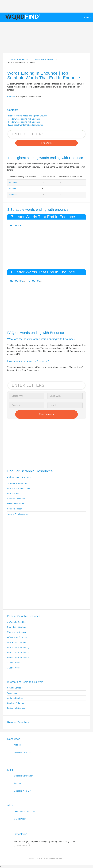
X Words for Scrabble (17, 632)
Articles (17, 745)
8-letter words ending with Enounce (24, 122)
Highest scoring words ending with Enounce (28, 116)
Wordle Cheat (13, 494)
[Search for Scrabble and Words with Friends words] (46, 134)
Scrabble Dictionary (16, 499)
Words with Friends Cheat (19, 489)
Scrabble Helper (15, 509)
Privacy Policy (20, 834)
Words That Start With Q (18, 648)
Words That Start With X (18, 658)
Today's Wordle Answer (18, 514)
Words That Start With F (18, 653)
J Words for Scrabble (17, 622)
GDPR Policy (20, 819)
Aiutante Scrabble (15, 698)
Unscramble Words (16, 504)
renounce (13, 195)
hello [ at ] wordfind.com (25, 811)
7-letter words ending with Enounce (24, 119)
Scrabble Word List (23, 752)
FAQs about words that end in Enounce (26, 125)
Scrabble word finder (23, 776)
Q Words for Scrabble (17, 637)
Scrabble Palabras (15, 703)
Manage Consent (22, 845)
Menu (86, 17)
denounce (13, 182)
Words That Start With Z (18, 642)
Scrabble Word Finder (17, 483)
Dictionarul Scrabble (16, 708)
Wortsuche (12, 693)
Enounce (11, 97)
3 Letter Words (14, 668)
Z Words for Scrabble (17, 627)
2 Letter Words (14, 663)
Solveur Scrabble (15, 688)
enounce (13, 189)
